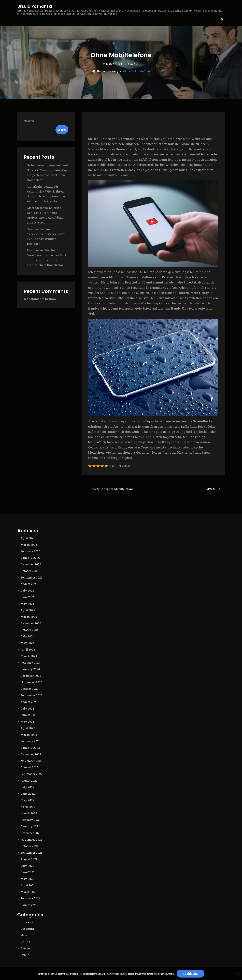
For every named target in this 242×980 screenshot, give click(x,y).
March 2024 (29, 656)
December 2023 (31, 676)
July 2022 (27, 787)
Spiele (25, 955)
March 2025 (29, 617)
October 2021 (29, 846)
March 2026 (29, 545)
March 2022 (29, 813)
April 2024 (28, 649)
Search (29, 121)
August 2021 (29, 859)
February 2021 (30, 898)
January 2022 (30, 826)
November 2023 (31, 682)
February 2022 (30, 820)
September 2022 (32, 774)
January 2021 (30, 905)
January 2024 (30, 669)
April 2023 (28, 728)
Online (25, 942)
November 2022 (31, 761)
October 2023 (29, 689)
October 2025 (29, 571)
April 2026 (28, 538)
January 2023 (30, 748)
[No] (238, 974)
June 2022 (28, 794)
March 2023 (29, 735)
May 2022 (27, 800)
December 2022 (31, 754)
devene (132, 64)
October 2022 (29, 767)
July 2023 (27, 708)
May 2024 (28, 643)
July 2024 (28, 636)
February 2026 (30, 551)
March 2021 (29, 892)
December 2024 (31, 623)
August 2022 (29, 780)
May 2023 (27, 721)
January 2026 (30, 558)
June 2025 (28, 597)
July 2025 (27, 590)
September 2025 (31, 577)
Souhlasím (190, 973)
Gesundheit (29, 929)
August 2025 (29, 584)
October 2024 (30, 630)
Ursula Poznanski (35, 7)
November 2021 (31, 839)
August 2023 (29, 702)
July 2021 (27, 866)
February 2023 (30, 741)
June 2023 (28, 715)
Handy (114, 71)
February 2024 (31, 662)
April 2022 (28, 807)
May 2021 (27, 879)
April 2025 (28, 610)
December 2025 (31, 564)
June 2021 (27, 872)
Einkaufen (28, 922)
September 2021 (31, 853)
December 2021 (31, 833)
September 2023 (32, 695)
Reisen (25, 948)
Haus (24, 935)
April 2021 (28, 885)
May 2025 (27, 604)
